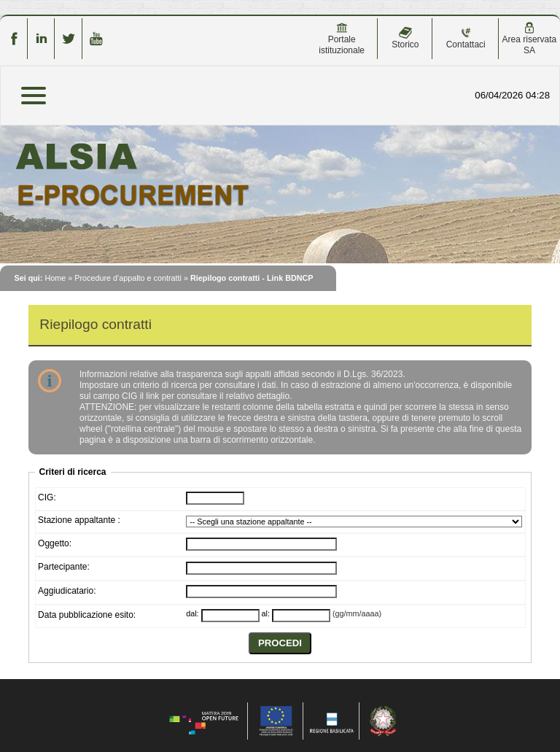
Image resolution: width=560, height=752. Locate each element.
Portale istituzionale (342, 39)
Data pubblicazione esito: (87, 615)
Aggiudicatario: (67, 591)
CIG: (47, 497)
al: (266, 613)
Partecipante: (64, 567)
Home (55, 278)
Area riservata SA (530, 39)
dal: (192, 613)
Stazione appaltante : (79, 520)
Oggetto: (55, 543)
